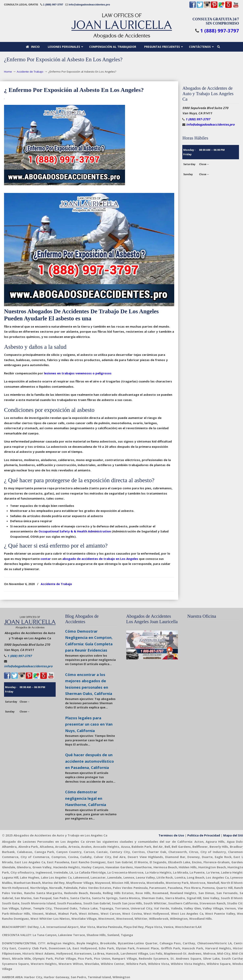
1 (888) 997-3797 (53, 5)
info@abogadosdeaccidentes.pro (89, 5)
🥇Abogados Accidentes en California (122, 26)
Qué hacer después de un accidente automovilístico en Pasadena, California (90, 761)
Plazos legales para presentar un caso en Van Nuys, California (89, 724)
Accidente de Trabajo (30, 72)
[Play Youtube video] (152, 645)
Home (8, 72)
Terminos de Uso (171, 835)
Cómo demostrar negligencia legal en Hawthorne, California (86, 798)
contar (46, 559)
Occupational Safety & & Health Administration (75, 531)
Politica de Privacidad (204, 835)
